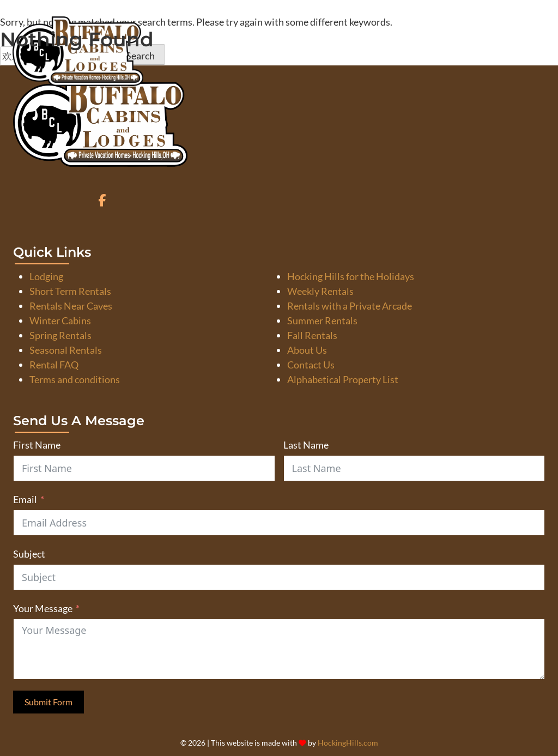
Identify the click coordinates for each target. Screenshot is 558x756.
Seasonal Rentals (66, 350)
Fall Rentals (312, 335)
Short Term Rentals (70, 291)
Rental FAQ (54, 365)
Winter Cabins (60, 320)
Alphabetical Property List (343, 379)
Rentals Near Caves (71, 306)
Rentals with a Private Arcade (350, 306)
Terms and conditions (75, 379)
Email (25, 499)
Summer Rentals (322, 320)
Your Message (43, 608)
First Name (37, 445)
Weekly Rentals (320, 291)
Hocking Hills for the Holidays (351, 276)
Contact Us (311, 365)
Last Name (306, 445)
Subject (29, 554)
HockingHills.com (348, 743)
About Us (307, 350)
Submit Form (48, 702)
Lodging (46, 276)
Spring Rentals (60, 335)
